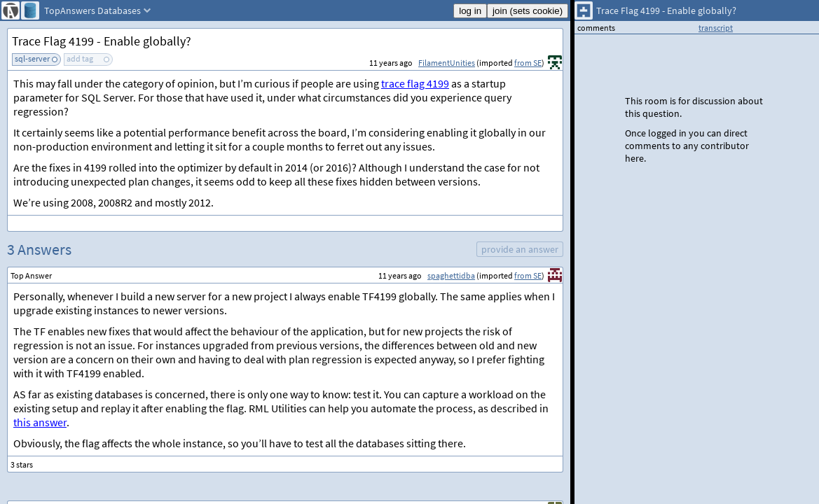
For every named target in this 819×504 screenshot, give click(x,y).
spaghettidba (451, 275)
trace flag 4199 (415, 83)
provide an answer (520, 249)
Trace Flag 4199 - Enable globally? (102, 41)
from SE (528, 63)
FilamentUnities (447, 63)
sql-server (32, 58)
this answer (40, 422)
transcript (716, 28)
